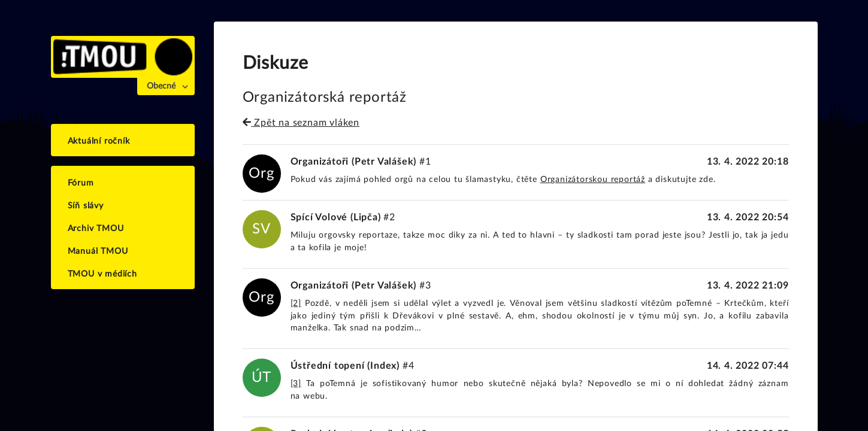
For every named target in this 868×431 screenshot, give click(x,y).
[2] (296, 303)
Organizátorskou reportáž (593, 180)
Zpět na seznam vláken (301, 123)
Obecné (161, 86)
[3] (296, 384)
